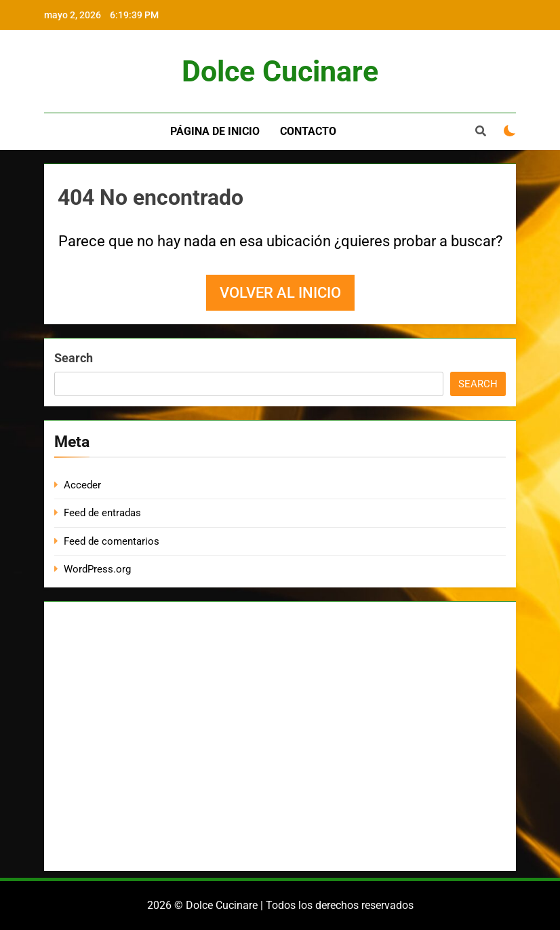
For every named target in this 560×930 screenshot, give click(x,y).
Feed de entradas (102, 513)
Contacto (308, 131)
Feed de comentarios (112, 541)
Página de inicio (215, 131)
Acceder (82, 485)
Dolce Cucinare (280, 71)
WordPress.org (97, 569)
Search (74, 358)
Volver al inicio (280, 293)
